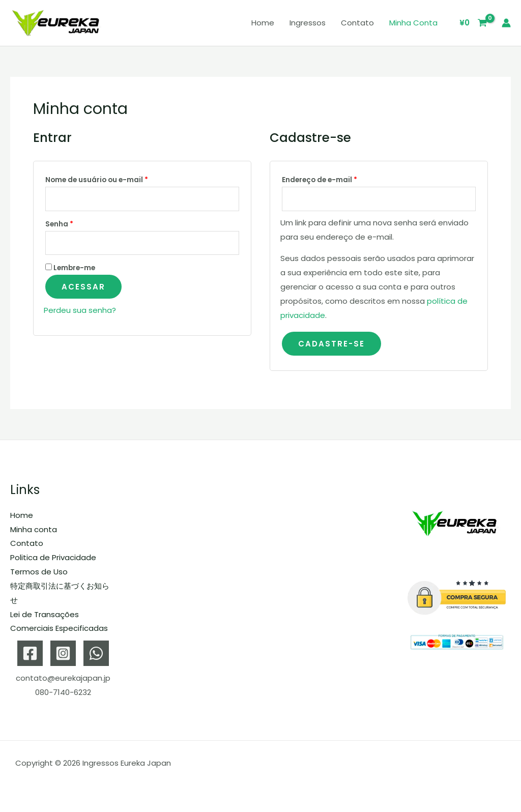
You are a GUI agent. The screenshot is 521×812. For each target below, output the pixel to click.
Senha (80, 223)
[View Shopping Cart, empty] (474, 23)
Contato (357, 23)
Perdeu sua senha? (80, 310)
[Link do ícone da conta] (506, 23)
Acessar (83, 287)
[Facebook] (30, 653)
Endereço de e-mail (341, 179)
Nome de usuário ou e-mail (118, 179)
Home (263, 23)
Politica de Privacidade (53, 557)
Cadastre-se (331, 344)
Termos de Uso (39, 572)
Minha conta (413, 23)
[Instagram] (63, 653)
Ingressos (308, 23)
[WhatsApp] (96, 653)
